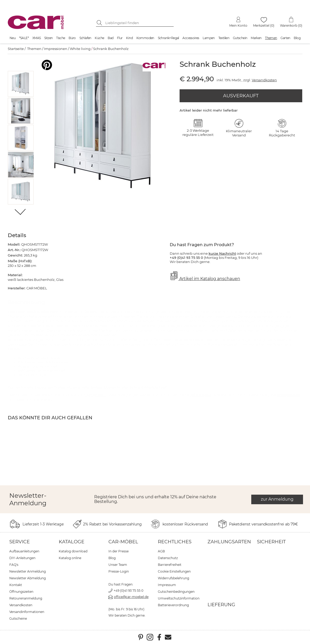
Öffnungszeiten (21, 592)
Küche (99, 38)
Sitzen (48, 38)
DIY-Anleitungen (22, 558)
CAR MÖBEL (95, 395)
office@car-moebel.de (131, 597)
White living (80, 49)
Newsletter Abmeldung (28, 578)
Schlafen (85, 38)
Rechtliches (175, 542)
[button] (21, 84)
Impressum (167, 585)
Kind (129, 38)
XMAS (37, 38)
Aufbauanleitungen (24, 551)
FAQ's (14, 565)
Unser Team (118, 565)
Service (20, 542)
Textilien (224, 38)
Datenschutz (168, 558)
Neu (13, 38)
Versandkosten (264, 80)
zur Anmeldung (277, 499)
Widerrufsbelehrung (174, 578)
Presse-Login (119, 571)
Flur (120, 38)
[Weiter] (21, 212)
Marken (256, 38)
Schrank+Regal (168, 38)
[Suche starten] (100, 23)
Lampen (209, 38)
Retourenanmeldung (26, 598)
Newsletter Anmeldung (28, 571)
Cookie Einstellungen (174, 571)
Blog (297, 38)
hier (57, 344)
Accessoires (191, 38)
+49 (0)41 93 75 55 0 (128, 591)
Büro (72, 38)
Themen (271, 38)
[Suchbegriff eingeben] (139, 23)
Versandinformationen (27, 612)
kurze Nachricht (222, 253)
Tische (61, 38)
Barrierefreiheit (170, 565)
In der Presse (119, 551)
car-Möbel (123, 542)
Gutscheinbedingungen (176, 592)
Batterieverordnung (173, 605)
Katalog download (73, 551)
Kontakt (16, 585)
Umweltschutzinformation (179, 598)
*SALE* (24, 38)
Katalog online (70, 558)
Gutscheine (18, 619)
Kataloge (72, 542)
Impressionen (56, 49)
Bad (110, 38)
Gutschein (240, 38)
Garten (285, 38)
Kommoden (145, 38)
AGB (161, 551)
